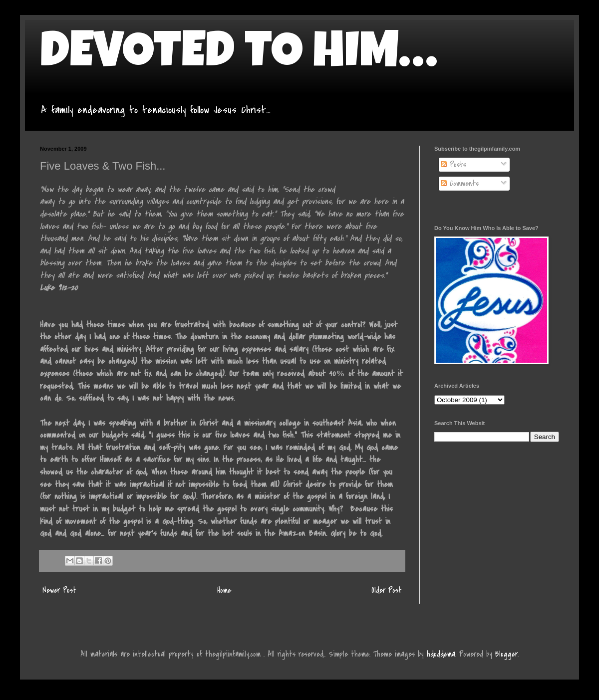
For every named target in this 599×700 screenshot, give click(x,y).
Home (224, 590)
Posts (453, 165)
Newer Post (59, 590)
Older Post (387, 590)
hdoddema (441, 654)
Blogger (506, 654)
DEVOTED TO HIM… (239, 56)
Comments (460, 184)
